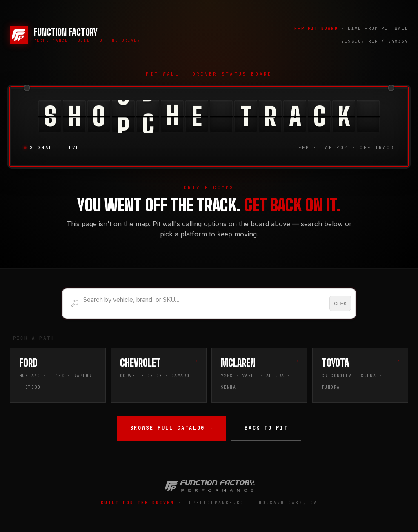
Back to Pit (266, 428)
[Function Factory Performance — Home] (75, 35)
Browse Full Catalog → (172, 428)
